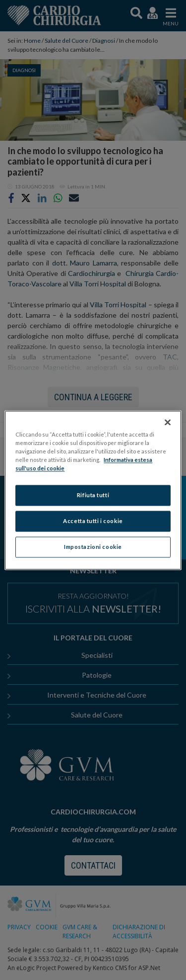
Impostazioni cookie (93, 547)
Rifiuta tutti (93, 495)
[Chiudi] (168, 422)
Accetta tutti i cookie (93, 521)
